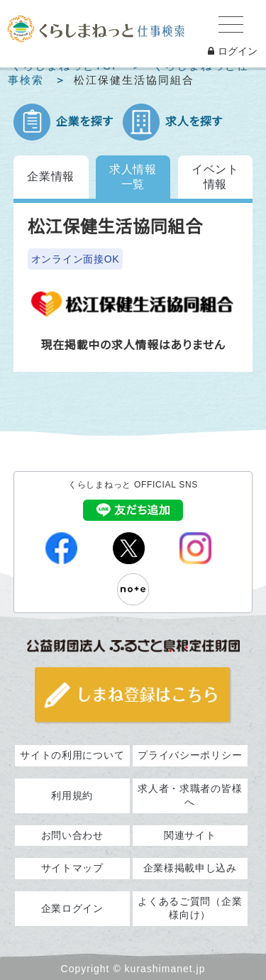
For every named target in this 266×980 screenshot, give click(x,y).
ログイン (233, 51)
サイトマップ (72, 868)
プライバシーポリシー (190, 755)
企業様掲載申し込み (190, 868)
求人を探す (194, 122)
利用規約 (72, 795)
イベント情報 (215, 177)
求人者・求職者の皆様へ (190, 795)
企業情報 (51, 176)
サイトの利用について (72, 755)
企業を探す (85, 122)
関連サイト (190, 835)
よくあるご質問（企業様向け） (190, 908)
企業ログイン (72, 908)
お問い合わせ (72, 835)
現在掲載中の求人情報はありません (133, 345)
